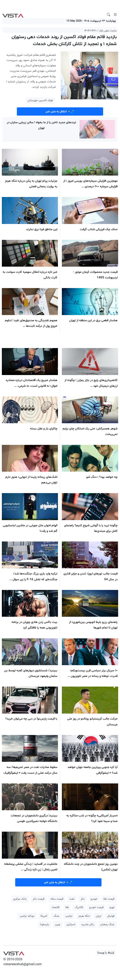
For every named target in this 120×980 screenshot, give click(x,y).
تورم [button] (112, 907)
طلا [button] (67, 907)
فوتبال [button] (111, 916)
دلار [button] (83, 899)
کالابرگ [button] (79, 907)
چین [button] (58, 924)
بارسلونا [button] (45, 924)
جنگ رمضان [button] (107, 924)
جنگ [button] (56, 916)
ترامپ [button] (69, 916)
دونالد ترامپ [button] (27, 916)
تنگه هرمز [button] (84, 916)
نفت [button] (72, 899)
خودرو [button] (94, 899)
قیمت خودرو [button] (96, 907)
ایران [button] (98, 916)
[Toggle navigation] (115, 15)
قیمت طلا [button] (109, 899)
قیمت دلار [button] (39, 899)
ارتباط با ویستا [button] (106, 953)
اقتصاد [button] (55, 907)
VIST (13, 15)
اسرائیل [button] (71, 924)
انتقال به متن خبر (60, 111)
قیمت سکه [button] (57, 899)
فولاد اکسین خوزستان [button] (40, 100)
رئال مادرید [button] (88, 924)
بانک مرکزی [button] (20, 899)
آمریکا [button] (44, 916)
